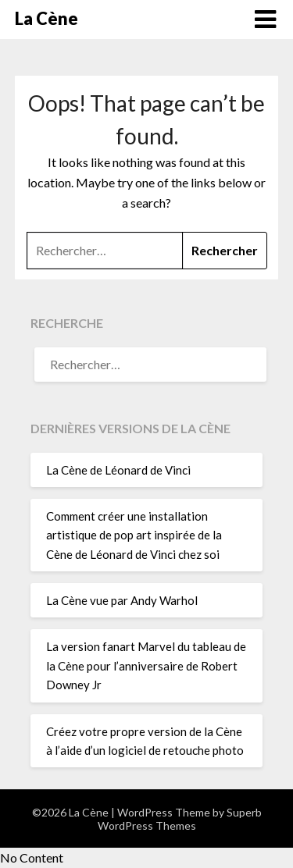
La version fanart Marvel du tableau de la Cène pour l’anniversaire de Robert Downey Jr (146, 665)
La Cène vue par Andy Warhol (122, 600)
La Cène (46, 18)
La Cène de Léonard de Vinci (118, 470)
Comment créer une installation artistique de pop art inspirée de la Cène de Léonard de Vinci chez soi (134, 535)
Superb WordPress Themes (180, 819)
